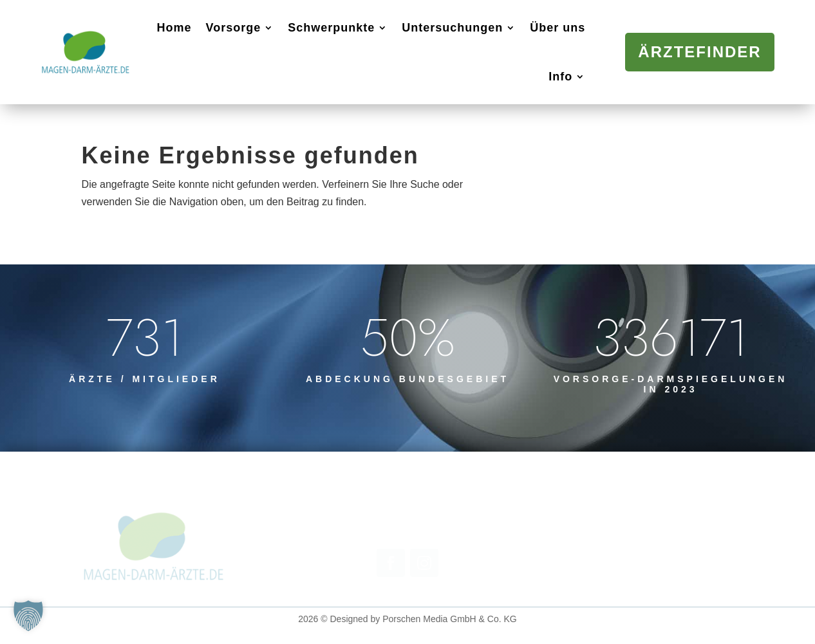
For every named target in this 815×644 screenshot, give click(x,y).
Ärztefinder (699, 52)
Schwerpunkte (331, 28)
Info (560, 77)
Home (174, 28)
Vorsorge (234, 28)
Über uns (557, 28)
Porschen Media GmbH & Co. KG (450, 619)
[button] (28, 616)
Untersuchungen (452, 28)
